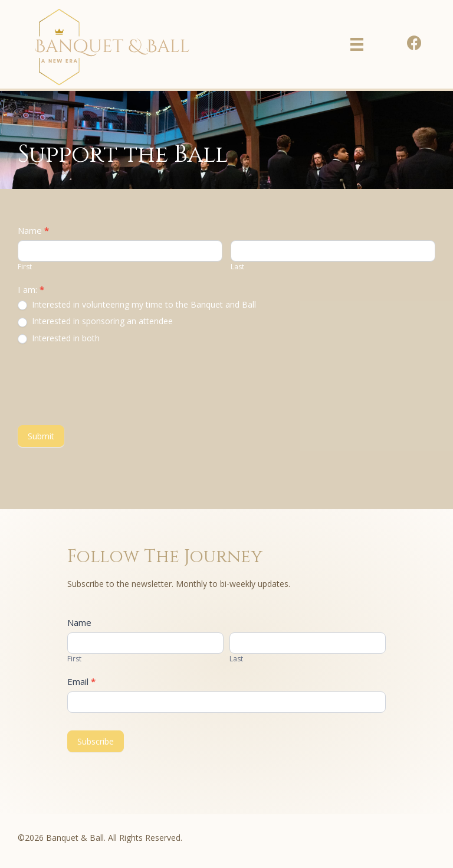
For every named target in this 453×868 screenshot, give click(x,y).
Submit (41, 436)
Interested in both (59, 338)
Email (81, 681)
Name (33, 230)
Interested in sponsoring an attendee (95, 321)
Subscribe (96, 741)
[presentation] (107, 384)
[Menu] (357, 44)
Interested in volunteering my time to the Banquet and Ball (137, 305)
